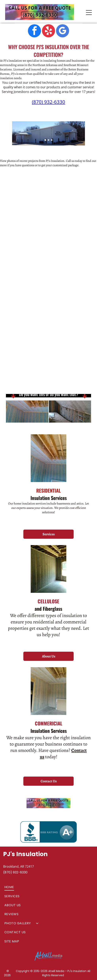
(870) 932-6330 (48, 102)
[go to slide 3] (52, 140)
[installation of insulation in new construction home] (70, 306)
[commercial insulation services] (27, 252)
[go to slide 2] (48, 140)
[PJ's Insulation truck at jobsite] (70, 204)
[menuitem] (48, 887)
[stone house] (70, 355)
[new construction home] (27, 204)
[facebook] (34, 31)
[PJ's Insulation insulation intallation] (27, 306)
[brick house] (27, 355)
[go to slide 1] (45, 140)
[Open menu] (89, 13)
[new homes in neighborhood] (70, 252)
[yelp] (48, 31)
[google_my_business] (63, 31)
